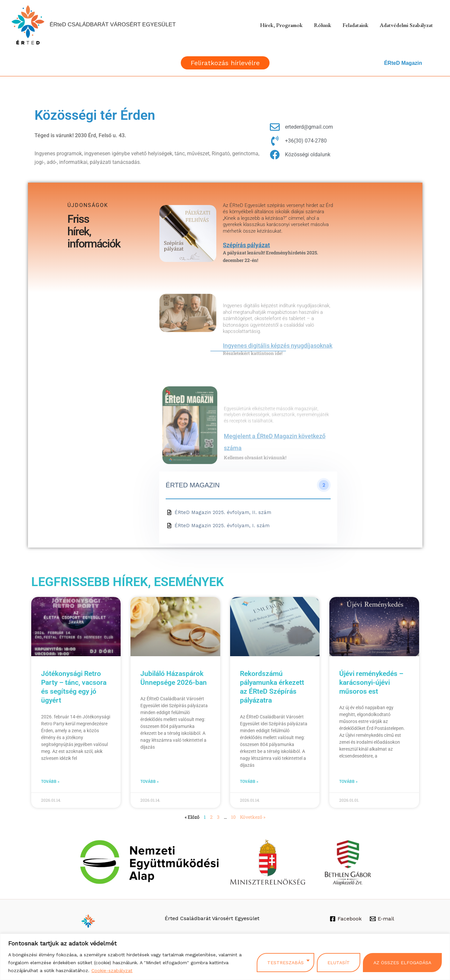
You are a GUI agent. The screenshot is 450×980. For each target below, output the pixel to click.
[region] (225, 957)
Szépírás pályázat (246, 245)
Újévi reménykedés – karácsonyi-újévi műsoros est (371, 683)
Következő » (253, 817)
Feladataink (355, 25)
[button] (225, 63)
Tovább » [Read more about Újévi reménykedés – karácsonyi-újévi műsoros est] (348, 782)
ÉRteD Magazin (403, 63)
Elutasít (339, 963)
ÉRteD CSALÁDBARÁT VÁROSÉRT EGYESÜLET (113, 25)
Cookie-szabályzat (112, 970)
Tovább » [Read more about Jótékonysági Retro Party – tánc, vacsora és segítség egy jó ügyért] (50, 782)
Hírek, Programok (281, 25)
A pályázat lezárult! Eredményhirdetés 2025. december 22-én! (271, 256)
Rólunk (323, 25)
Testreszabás (285, 963)
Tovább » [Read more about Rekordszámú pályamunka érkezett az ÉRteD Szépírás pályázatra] (249, 782)
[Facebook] (346, 919)
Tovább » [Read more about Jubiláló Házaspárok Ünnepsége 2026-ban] (150, 782)
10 (233, 817)
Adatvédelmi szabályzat (406, 25)
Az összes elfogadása (402, 963)
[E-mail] (382, 919)
